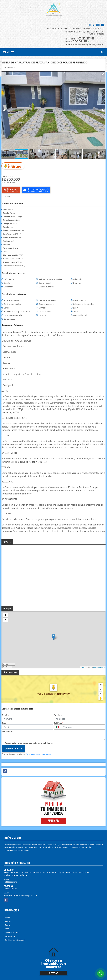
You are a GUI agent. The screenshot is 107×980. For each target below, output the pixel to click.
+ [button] (6, 615)
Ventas (8, 921)
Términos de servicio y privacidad (38, 754)
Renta (8, 925)
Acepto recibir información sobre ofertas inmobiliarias (29, 743)
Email (5, 723)
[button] (103, 74)
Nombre (6, 715)
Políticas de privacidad (15, 940)
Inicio (7, 918)
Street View (13, 166)
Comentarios (8, 731)
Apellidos (59, 715)
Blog (7, 929)
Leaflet (83, 667)
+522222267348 (86, 38)
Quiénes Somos (12, 932)
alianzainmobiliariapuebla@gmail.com (20, 895)
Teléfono (58, 723)
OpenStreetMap (99, 667)
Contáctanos (11, 936)
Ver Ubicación (45, 694)
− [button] (6, 620)
